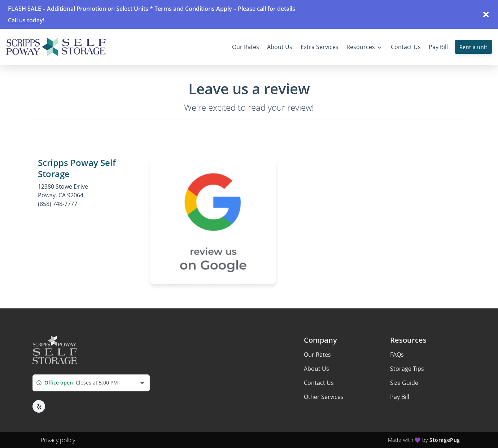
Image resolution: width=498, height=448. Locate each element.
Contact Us (319, 383)
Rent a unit (473, 47)
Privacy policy (58, 440)
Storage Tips (407, 369)
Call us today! (26, 20)
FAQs (397, 355)
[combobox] (91, 383)
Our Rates (317, 355)
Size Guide (404, 383)
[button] (39, 406)
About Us (316, 369)
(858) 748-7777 (58, 204)
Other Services (324, 397)
